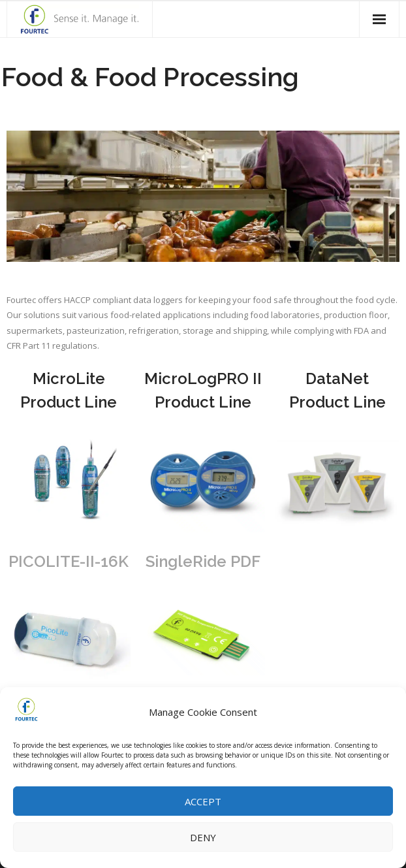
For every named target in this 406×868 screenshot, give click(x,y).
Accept (203, 803)
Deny (203, 839)
